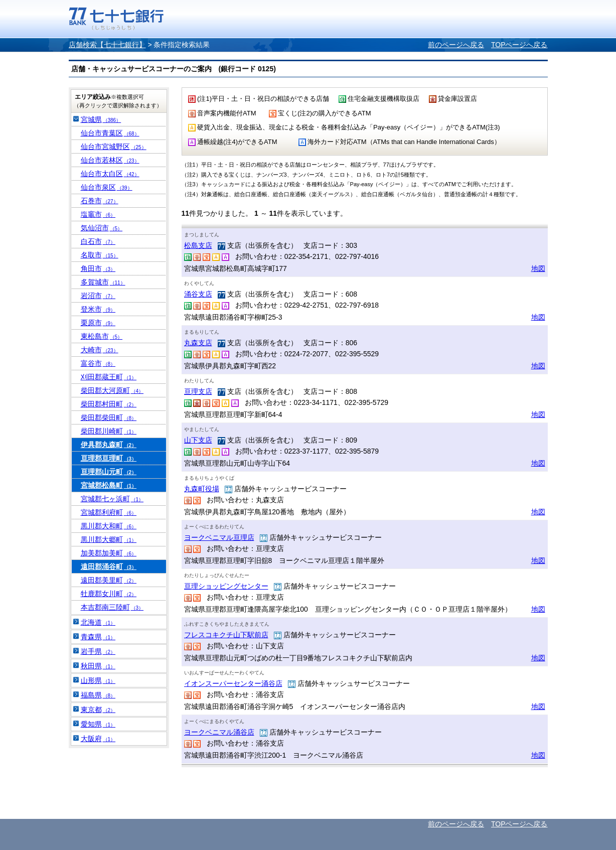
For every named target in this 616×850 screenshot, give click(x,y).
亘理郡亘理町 (109, 458)
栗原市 (98, 323)
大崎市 (100, 350)
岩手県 (98, 651)
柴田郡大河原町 (112, 390)
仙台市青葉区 (110, 133)
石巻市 (100, 201)
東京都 (98, 710)
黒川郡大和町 (109, 526)
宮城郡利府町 (109, 512)
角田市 (98, 268)
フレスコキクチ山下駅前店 (226, 635)
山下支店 (198, 440)
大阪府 (98, 739)
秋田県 (98, 666)
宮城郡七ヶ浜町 (112, 499)
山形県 (98, 680)
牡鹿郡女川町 (109, 594)
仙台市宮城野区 (114, 147)
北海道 (98, 622)
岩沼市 (98, 296)
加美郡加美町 (109, 553)
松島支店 (198, 245)
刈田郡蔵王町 (109, 377)
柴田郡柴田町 (109, 417)
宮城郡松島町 (109, 485)
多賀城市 (103, 282)
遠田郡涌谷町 (109, 566)
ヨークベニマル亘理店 (219, 537)
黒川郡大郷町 (109, 539)
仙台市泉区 (107, 187)
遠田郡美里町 (109, 580)
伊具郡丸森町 (109, 445)
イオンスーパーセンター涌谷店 (233, 683)
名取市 (100, 255)
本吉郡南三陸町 (112, 607)
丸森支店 (198, 343)
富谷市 (98, 363)
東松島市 (102, 336)
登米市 (98, 309)
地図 (538, 268)
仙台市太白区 (110, 174)
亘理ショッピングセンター (226, 586)
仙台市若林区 (110, 160)
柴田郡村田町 (109, 404)
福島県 (98, 695)
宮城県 (101, 119)
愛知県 (98, 724)
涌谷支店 (198, 294)
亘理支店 (198, 391)
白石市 (98, 241)
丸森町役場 (202, 489)
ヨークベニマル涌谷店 (219, 732)
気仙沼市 (102, 228)
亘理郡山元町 (109, 472)
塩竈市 (98, 214)
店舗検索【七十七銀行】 (107, 45)
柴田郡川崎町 (109, 431)
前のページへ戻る (456, 45)
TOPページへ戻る (519, 45)
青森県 (98, 637)
